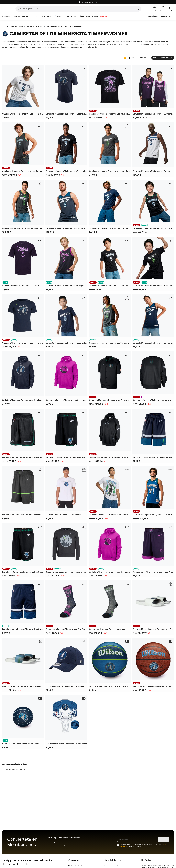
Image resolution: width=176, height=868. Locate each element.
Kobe (49, 16)
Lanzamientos (92, 16)
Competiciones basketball (12, 26)
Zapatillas (6, 16)
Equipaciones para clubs (157, 16)
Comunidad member (113, 865)
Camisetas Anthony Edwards (14, 769)
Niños (81, 16)
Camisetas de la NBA (34, 26)
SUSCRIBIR (163, 839)
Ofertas (103, 16)
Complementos (70, 16)
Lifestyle (16, 16)
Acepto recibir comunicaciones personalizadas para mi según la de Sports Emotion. (143, 846)
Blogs (172, 16)
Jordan (40, 16)
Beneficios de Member (88, 2)
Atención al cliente (75, 865)
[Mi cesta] (171, 9)
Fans (58, 16)
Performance (28, 16)
